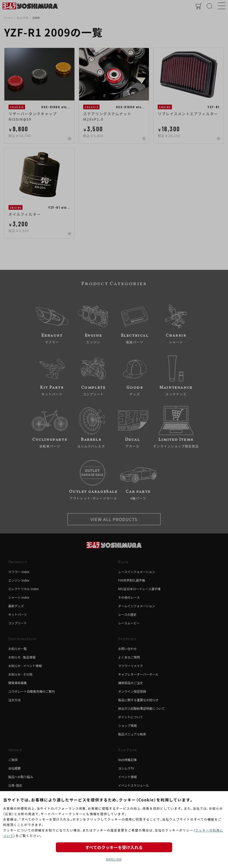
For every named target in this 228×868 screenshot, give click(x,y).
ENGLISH (114, 859)
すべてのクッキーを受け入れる (114, 847)
